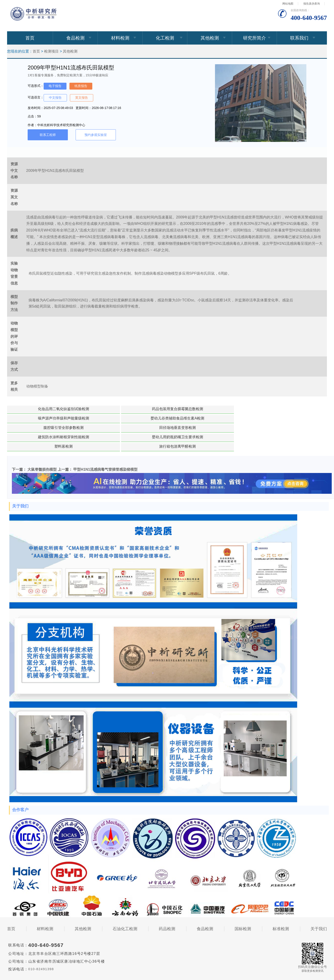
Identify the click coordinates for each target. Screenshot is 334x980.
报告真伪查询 (312, 4)
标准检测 (281, 901)
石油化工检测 (125, 901)
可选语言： (36, 97)
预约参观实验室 (96, 135)
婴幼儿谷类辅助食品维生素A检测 (212, 409)
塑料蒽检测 (212, 418)
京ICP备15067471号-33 (121, 958)
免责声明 (167, 962)
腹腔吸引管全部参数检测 (271, 409)
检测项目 (51, 51)
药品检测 (167, 901)
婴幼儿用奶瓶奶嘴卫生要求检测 (153, 418)
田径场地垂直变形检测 (36, 418)
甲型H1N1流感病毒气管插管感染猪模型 (105, 441)
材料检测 (120, 38)
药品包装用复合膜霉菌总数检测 (95, 409)
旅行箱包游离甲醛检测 (271, 418)
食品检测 (75, 38)
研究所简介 (254, 38)
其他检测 (210, 38)
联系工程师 (48, 135)
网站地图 (288, 4)
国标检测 (243, 901)
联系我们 (299, 38)
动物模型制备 (37, 386)
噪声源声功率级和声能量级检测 (153, 409)
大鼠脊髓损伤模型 (42, 441)
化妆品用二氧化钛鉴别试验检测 (36, 409)
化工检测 (165, 38)
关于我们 (319, 901)
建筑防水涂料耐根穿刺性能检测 (95, 418)
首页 (30, 38)
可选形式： (36, 86)
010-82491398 (42, 941)
